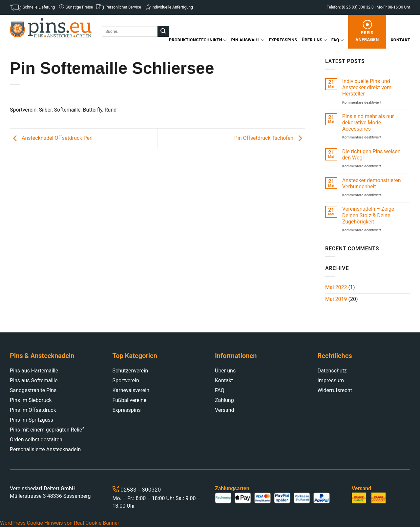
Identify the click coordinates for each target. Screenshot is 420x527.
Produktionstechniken (198, 40)
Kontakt (400, 40)
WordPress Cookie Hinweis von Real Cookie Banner (60, 523)
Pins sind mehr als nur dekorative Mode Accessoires (368, 123)
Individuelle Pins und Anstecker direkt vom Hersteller (367, 87)
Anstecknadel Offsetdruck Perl (51, 138)
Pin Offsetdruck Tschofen (270, 138)
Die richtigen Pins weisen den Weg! (371, 155)
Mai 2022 (336, 287)
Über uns (314, 40)
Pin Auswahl (248, 40)
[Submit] (163, 32)
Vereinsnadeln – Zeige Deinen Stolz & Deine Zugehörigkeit (368, 215)
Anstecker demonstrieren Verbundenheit (372, 183)
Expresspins (283, 40)
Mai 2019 (336, 299)
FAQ (337, 40)
